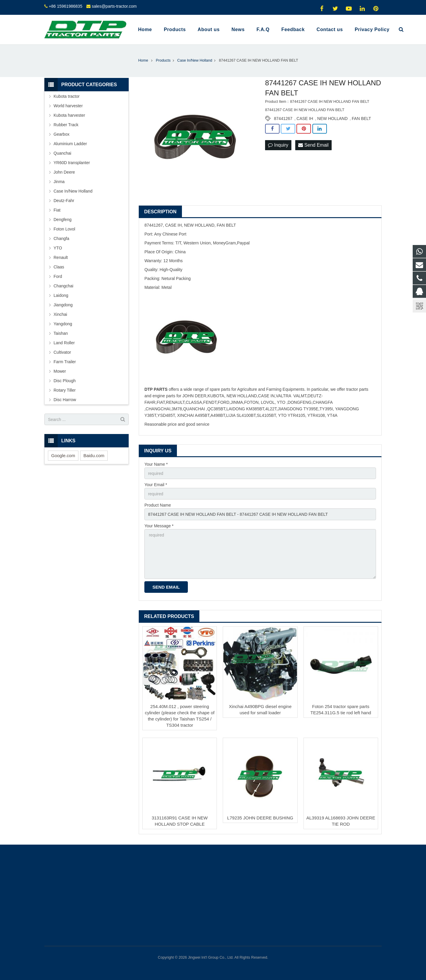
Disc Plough (65, 381)
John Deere (64, 172)
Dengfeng (63, 220)
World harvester (68, 106)
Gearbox (62, 134)
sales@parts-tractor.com (114, 6)
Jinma (59, 182)
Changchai (63, 286)
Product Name (158, 505)
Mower (60, 371)
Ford (58, 276)
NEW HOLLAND (332, 119)
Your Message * (159, 526)
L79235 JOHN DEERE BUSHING (260, 818)
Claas (59, 267)
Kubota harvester (69, 115)
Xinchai (60, 314)
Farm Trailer (65, 362)
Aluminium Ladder (70, 144)
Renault (61, 257)
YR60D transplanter (72, 163)
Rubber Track (66, 125)
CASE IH (305, 119)
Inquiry (278, 145)
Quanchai (62, 153)
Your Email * (156, 485)
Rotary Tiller (65, 390)
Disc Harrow (65, 400)
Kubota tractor (67, 96)
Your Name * (156, 464)
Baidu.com (94, 455)
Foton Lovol (64, 229)
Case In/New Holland (73, 191)
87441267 (283, 119)
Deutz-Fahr (64, 201)
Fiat (57, 210)
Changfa (61, 238)
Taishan (61, 333)
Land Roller (64, 343)
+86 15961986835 (66, 6)
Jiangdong (63, 305)
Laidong (61, 295)
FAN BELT (361, 119)
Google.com (63, 455)
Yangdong (63, 324)
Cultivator (62, 352)
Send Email (313, 145)
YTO (58, 248)
